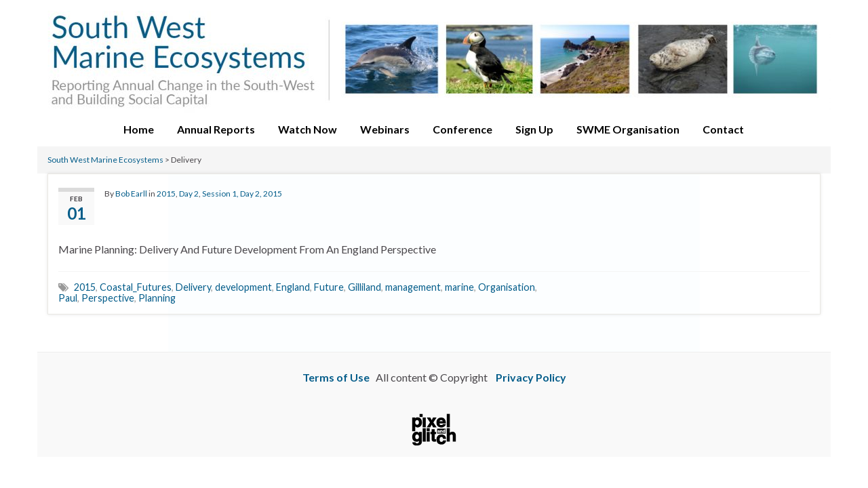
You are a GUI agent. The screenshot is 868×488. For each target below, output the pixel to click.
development (243, 287)
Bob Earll (131, 194)
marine (459, 287)
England (293, 287)
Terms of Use (336, 377)
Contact (723, 129)
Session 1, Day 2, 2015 (242, 194)
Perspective (108, 298)
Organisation (507, 287)
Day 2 (189, 194)
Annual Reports (216, 129)
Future (329, 287)
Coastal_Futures (136, 287)
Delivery (193, 287)
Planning (157, 298)
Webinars (385, 129)
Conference (462, 129)
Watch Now (308, 129)
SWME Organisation (628, 129)
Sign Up (534, 129)
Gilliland (364, 287)
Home (139, 129)
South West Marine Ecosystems (105, 160)
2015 (166, 194)
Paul (68, 298)
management (413, 287)
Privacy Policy (531, 377)
